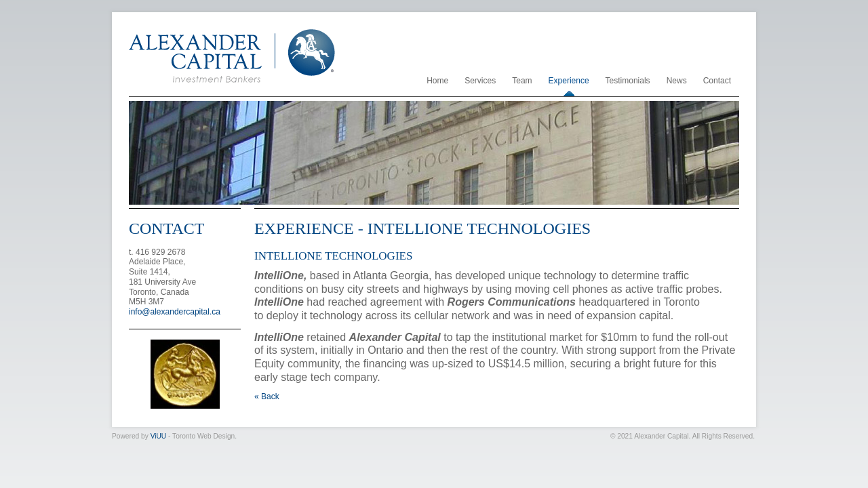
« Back (267, 396)
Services (480, 81)
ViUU (159, 436)
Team (522, 81)
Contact (717, 81)
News (677, 81)
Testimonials (628, 81)
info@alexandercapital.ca (175, 312)
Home (437, 81)
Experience (569, 81)
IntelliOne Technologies (333, 256)
